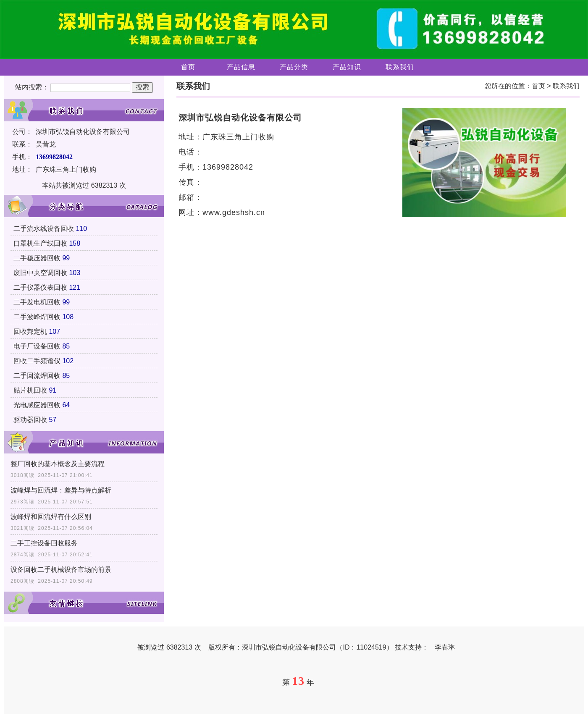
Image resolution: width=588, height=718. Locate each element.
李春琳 (445, 647)
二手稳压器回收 (37, 258)
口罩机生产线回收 (40, 243)
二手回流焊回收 (37, 376)
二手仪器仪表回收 (40, 287)
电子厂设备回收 (37, 346)
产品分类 (294, 67)
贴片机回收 (30, 390)
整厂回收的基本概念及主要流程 (58, 464)
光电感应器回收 (37, 405)
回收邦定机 (30, 331)
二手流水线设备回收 (44, 229)
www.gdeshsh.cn (234, 212)
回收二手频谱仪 (37, 361)
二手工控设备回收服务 (44, 543)
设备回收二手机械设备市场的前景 (61, 570)
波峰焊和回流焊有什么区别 (51, 517)
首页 (188, 67)
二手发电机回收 (37, 302)
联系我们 (400, 67)
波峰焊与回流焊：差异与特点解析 (61, 490)
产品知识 (347, 67)
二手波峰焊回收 (37, 317)
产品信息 (241, 67)
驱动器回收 (30, 420)
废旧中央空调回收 (40, 273)
